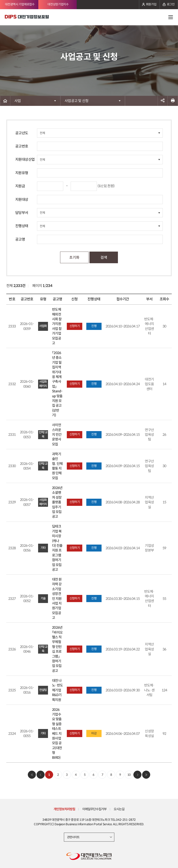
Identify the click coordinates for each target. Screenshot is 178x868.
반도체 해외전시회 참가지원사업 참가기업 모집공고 (57, 326)
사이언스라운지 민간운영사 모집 (57, 435)
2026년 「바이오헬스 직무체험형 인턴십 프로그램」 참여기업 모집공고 (57, 649)
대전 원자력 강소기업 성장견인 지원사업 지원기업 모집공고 (57, 599)
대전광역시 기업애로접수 (20, 4)
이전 (41, 775)
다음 (137, 775)
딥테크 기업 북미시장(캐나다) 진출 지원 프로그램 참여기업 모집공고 (57, 548)
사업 (18, 101)
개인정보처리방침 (64, 809)
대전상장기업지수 (58, 4)
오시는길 (120, 809)
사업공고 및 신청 (76, 101)
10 (129, 775)
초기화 (74, 258)
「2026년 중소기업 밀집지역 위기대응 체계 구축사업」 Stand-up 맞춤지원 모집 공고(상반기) (57, 384)
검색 (104, 258)
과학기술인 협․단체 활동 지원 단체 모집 (57, 466)
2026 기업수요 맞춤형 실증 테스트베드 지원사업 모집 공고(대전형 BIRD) (57, 734)
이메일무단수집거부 (94, 809)
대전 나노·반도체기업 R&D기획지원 (57, 690)
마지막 (146, 775)
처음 (32, 775)
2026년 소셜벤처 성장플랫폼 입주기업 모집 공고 (57, 502)
